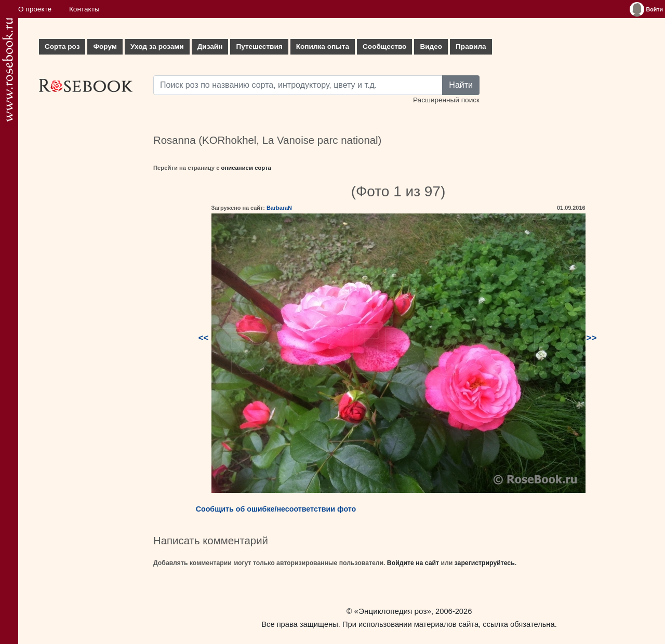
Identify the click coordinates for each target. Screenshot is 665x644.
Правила (471, 46)
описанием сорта (246, 168)
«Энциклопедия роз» (393, 611)
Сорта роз (62, 46)
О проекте (35, 9)
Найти (461, 85)
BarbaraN (279, 208)
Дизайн (210, 46)
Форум (105, 46)
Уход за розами (157, 46)
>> (592, 338)
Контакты (84, 9)
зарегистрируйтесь (485, 563)
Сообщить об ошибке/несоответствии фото (276, 509)
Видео (431, 46)
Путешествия (259, 46)
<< (204, 338)
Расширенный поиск (446, 100)
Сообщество (384, 46)
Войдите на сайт (413, 563)
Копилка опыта (323, 46)
